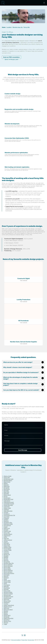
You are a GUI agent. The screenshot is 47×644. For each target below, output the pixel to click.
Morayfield (7, 562)
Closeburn (7, 514)
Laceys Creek (8, 550)
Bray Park (6, 492)
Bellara (6, 483)
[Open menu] (44, 3)
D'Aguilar (6, 518)
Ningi (5, 579)
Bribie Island (7, 495)
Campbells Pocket (9, 504)
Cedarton (6, 509)
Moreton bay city (18, 27)
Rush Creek (7, 591)
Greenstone (7, 536)
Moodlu (6, 559)
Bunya (6, 496)
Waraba (6, 611)
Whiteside (6, 617)
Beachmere (7, 482)
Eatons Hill (7, 528)
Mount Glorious (8, 566)
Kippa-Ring (7, 546)
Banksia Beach (8, 480)
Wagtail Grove (8, 607)
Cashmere (7, 507)
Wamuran (6, 608)
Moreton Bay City (9, 563)
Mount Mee (7, 567)
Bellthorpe (7, 486)
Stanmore (6, 599)
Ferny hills (27, 27)
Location (9, 27)
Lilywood (6, 553)
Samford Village (8, 594)
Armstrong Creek (9, 479)
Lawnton (6, 552)
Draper (6, 527)
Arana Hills (7, 478)
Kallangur (6, 543)
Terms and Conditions (16, 640)
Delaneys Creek (8, 524)
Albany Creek (8, 476)
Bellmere (6, 485)
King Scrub (7, 544)
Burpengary (7, 498)
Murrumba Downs (9, 573)
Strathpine (7, 602)
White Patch (7, 615)
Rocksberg (7, 588)
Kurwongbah (7, 549)
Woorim (6, 623)
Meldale (6, 557)
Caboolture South (9, 502)
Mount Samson (8, 572)
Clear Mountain (8, 511)
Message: (7, 441)
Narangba (7, 575)
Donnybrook (7, 525)
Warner (6, 612)
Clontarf (6, 512)
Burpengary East (8, 499)
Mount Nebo (7, 569)
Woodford (7, 620)
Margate (6, 556)
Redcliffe (6, 586)
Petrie (5, 583)
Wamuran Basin (8, 610)
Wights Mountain (9, 618)
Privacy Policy (24, 640)
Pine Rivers (7, 585)
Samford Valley (8, 592)
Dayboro (6, 521)
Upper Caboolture (9, 605)
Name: (6, 425)
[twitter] (22, 635)
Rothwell (6, 589)
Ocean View (7, 582)
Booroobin (7, 489)
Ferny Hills (7, 533)
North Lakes (7, 581)
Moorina (6, 560)
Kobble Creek (7, 547)
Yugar (5, 624)
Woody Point (7, 621)
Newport (6, 578)
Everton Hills (7, 531)
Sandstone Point (8, 596)
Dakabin (6, 520)
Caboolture (7, 501)
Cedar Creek (7, 508)
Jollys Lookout (8, 540)
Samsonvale (7, 595)
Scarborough (7, 598)
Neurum (6, 576)
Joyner (6, 541)
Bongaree (6, 488)
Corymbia (6, 517)
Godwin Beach (8, 534)
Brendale (6, 493)
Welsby (6, 614)
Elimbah (6, 530)
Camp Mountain (8, 505)
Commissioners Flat (9, 515)
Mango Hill (7, 554)
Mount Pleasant (8, 570)
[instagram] (25, 635)
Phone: (6, 436)
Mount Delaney (8, 565)
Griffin (5, 537)
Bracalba (6, 491)
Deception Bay (8, 523)
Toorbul (6, 604)
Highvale (6, 538)
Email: (6, 430)
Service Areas (31, 640)
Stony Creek (7, 601)
